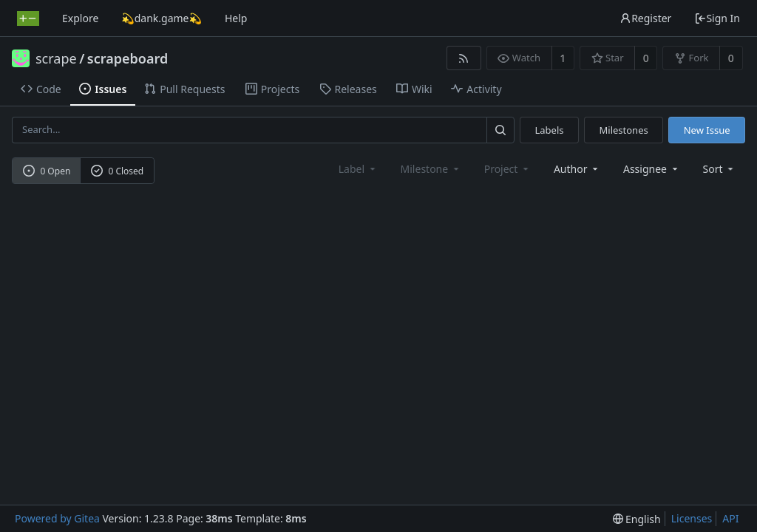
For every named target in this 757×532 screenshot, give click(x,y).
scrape (56, 58)
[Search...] (500, 130)
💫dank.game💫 (162, 18)
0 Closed (118, 171)
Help (236, 18)
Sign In (717, 18)
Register (645, 18)
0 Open (47, 171)
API (730, 518)
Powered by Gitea (57, 518)
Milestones (624, 130)
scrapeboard (128, 58)
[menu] (720, 169)
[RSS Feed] (464, 58)
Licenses (692, 518)
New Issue (707, 130)
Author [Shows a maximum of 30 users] (577, 169)
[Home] (28, 18)
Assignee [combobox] (652, 169)
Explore (80, 18)
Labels (549, 130)
